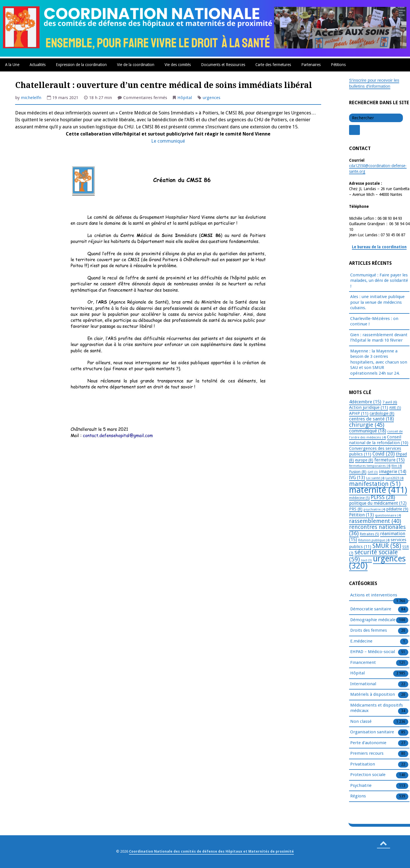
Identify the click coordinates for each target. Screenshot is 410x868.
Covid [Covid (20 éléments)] (384, 454)
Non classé (361, 722)
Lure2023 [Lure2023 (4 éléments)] (394, 478)
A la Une (12, 65)
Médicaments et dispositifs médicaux (377, 708)
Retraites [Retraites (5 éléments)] (369, 534)
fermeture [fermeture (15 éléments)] (389, 460)
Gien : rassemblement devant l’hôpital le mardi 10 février (379, 338)
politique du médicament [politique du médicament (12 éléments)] (378, 503)
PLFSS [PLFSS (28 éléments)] (383, 497)
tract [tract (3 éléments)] (366, 560)
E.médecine (361, 641)
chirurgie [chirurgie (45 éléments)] (367, 425)
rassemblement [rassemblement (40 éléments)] (375, 521)
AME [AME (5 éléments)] (395, 408)
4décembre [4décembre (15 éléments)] (365, 402)
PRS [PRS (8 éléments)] (356, 509)
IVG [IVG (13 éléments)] (357, 478)
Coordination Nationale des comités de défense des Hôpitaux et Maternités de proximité (211, 851)
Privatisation (363, 764)
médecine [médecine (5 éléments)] (359, 498)
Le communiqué (168, 141)
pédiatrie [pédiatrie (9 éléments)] (397, 509)
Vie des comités (178, 65)
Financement (363, 663)
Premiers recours (367, 754)
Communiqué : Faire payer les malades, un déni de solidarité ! (379, 281)
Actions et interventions (374, 595)
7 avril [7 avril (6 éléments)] (390, 402)
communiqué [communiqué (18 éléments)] (368, 431)
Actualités (38, 65)
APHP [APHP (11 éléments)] (359, 413)
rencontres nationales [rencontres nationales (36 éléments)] (377, 530)
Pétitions (338, 65)
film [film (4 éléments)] (397, 466)
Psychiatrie (361, 786)
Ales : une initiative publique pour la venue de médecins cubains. (377, 302)
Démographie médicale (373, 620)
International (363, 684)
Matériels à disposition (373, 695)
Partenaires (311, 65)
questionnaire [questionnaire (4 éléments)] (388, 515)
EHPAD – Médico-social (373, 652)
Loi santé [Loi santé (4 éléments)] (375, 478)
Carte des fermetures (273, 65)
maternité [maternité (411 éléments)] (378, 490)
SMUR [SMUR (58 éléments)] (387, 546)
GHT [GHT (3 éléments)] (373, 472)
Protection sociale (368, 775)
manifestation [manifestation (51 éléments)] (375, 484)
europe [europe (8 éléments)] (364, 460)
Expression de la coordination (81, 65)
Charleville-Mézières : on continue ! (374, 321)
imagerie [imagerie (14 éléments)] (393, 472)
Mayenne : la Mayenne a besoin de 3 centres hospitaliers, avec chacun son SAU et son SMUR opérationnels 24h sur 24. (379, 362)
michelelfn (31, 98)
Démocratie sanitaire (371, 609)
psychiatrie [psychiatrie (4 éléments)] (374, 509)
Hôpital (185, 98)
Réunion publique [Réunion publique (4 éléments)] (374, 540)
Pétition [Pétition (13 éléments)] (361, 515)
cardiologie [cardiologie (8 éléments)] (382, 413)
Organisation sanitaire (372, 732)
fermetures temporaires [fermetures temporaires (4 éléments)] (370, 466)
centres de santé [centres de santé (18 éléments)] (371, 419)
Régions (358, 796)
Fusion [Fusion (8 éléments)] (358, 472)
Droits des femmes (369, 631)
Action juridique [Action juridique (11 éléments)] (369, 407)
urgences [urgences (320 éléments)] (377, 562)
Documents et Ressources (223, 65)
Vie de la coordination (136, 65)
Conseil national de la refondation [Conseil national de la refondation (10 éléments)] (379, 440)
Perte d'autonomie (368, 743)
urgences (212, 98)
